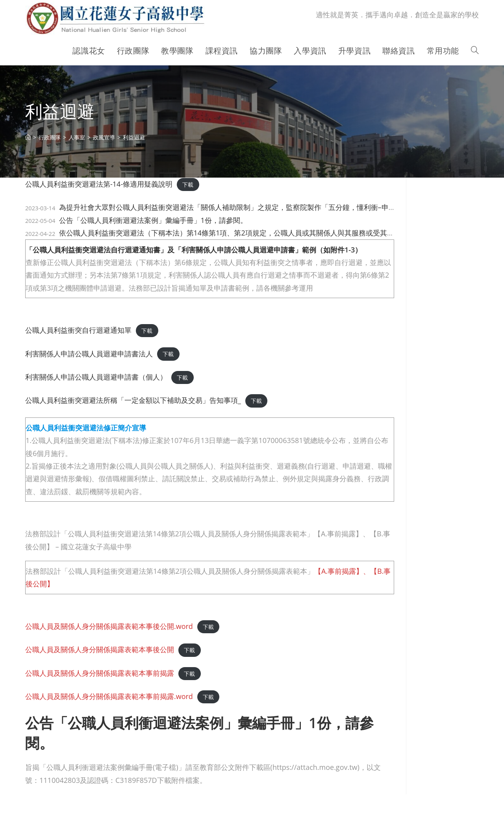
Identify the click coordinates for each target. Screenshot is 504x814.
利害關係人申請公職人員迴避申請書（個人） (96, 377)
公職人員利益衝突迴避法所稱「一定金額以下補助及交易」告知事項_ (133, 400)
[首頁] (28, 137)
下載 (188, 184)
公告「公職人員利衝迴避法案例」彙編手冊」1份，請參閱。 (153, 220)
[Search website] (475, 51)
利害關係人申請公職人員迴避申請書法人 (89, 354)
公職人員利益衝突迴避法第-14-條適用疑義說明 (99, 184)
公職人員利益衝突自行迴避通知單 (78, 330)
